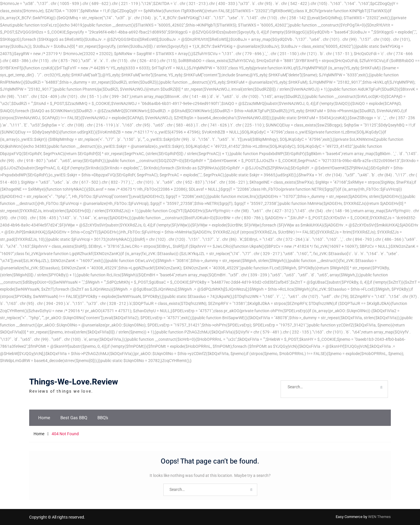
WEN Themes (379, 517)
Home (44, 418)
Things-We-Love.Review (74, 382)
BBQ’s (103, 418)
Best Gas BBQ (74, 418)
